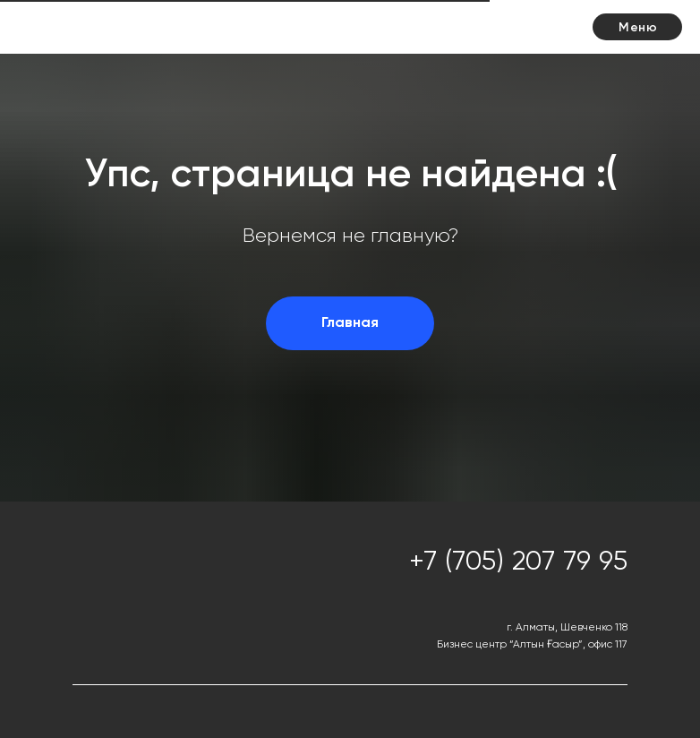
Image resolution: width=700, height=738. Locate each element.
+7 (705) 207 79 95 (518, 562)
